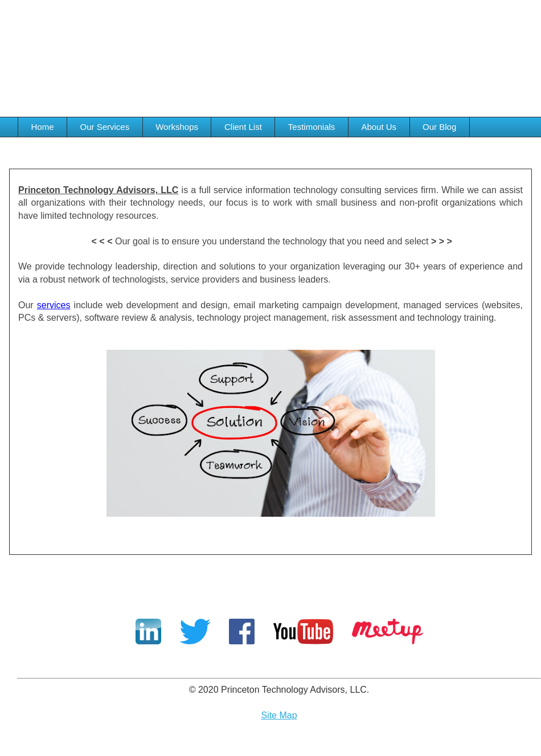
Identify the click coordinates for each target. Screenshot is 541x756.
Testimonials (312, 127)
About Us (379, 127)
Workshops (177, 127)
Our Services (105, 127)
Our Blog (439, 127)
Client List (243, 127)
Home (43, 127)
